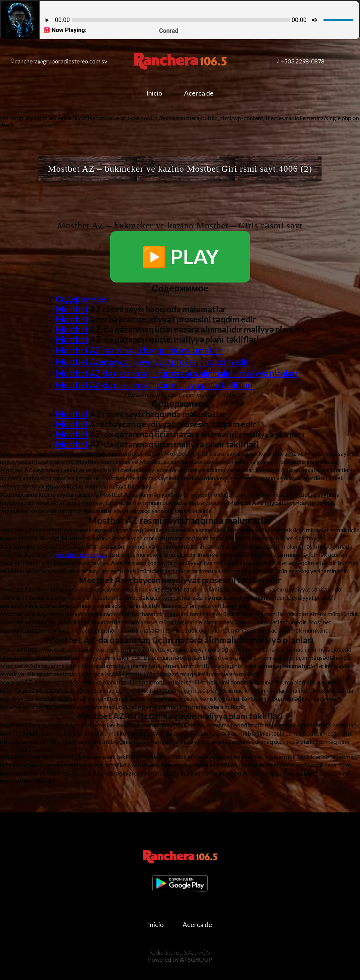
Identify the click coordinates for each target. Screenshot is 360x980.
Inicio (153, 93)
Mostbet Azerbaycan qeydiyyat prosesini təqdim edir (152, 362)
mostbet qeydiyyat (81, 554)
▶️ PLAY (180, 257)
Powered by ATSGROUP (180, 958)
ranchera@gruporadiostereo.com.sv (60, 61)
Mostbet (72, 309)
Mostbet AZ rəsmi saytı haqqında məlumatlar (139, 350)
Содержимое (81, 299)
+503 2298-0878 (301, 61)
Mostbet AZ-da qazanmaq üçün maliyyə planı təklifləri (154, 385)
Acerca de (200, 93)
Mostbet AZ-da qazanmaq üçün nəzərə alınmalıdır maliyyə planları (176, 373)
